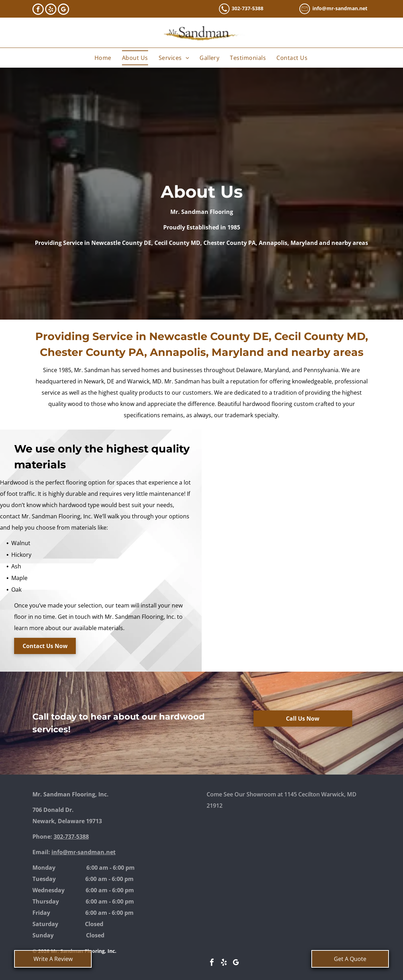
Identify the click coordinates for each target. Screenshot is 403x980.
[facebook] (38, 10)
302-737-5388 (248, 8)
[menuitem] (103, 58)
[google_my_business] (63, 10)
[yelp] (51, 10)
